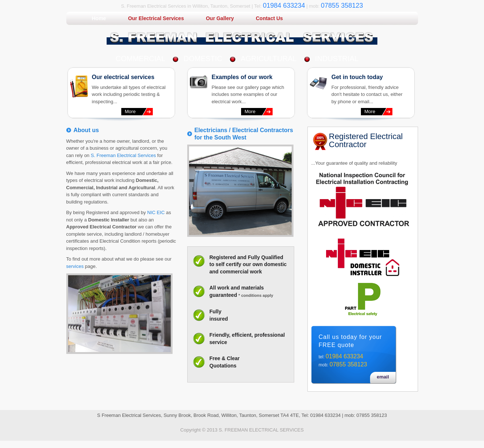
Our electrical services (123, 77)
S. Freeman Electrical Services (123, 155)
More (130, 111)
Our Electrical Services (156, 18)
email (383, 377)
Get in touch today (357, 77)
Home (99, 18)
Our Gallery (220, 18)
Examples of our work (242, 77)
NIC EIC (156, 212)
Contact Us (269, 18)
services (75, 266)
